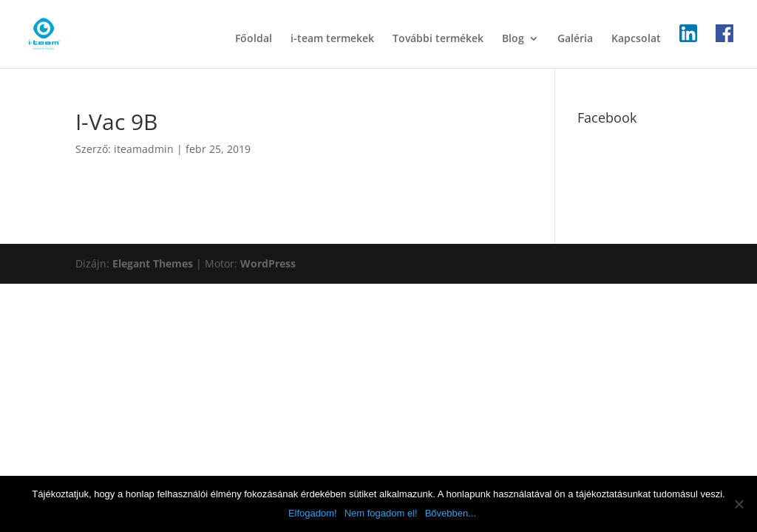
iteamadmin (144, 149)
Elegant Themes (153, 263)
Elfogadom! (313, 513)
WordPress (268, 263)
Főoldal (254, 39)
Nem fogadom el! (381, 513)
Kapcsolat (636, 39)
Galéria (575, 39)
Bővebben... (451, 513)
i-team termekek (332, 39)
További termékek (438, 39)
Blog (513, 39)
